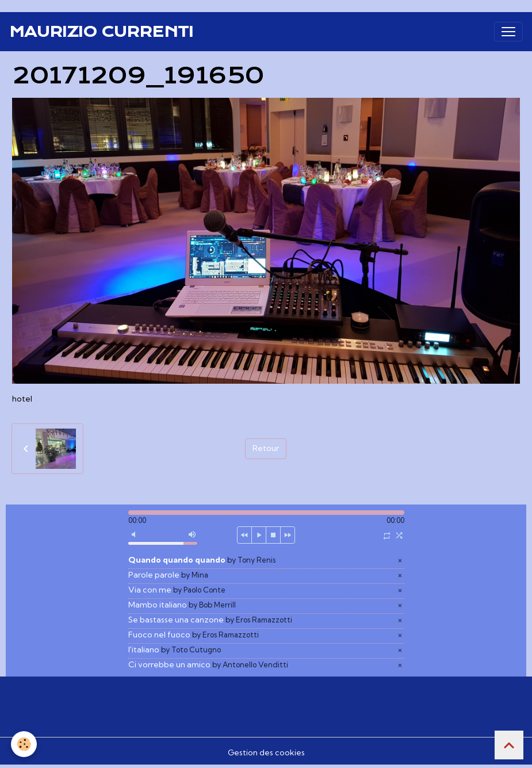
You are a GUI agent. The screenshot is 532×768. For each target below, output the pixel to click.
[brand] (101, 32)
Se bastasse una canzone (210, 620)
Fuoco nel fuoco (194, 635)
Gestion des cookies (266, 752)
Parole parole (168, 575)
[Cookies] (24, 744)
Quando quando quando (202, 560)
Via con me (177, 590)
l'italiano (175, 649)
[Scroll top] (509, 745)
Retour (266, 448)
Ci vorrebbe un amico (208, 664)
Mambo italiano (182, 605)
